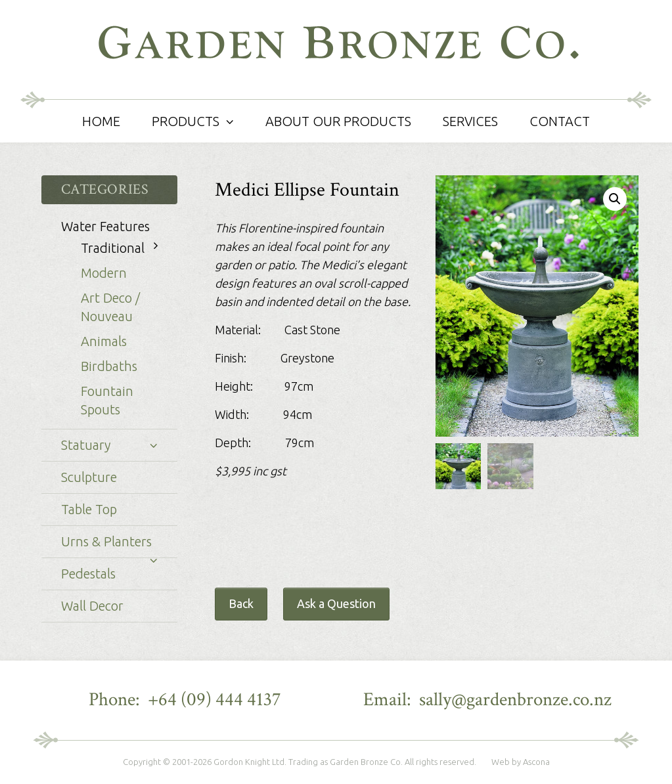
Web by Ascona (521, 762)
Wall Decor (92, 606)
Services (470, 121)
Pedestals (88, 574)
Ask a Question (336, 603)
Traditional (113, 248)
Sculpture (89, 477)
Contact (560, 121)
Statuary (86, 445)
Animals (104, 341)
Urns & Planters (106, 541)
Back (241, 603)
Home (101, 121)
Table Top (89, 509)
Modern (104, 273)
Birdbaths (109, 366)
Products (186, 121)
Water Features (105, 226)
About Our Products (338, 121)
